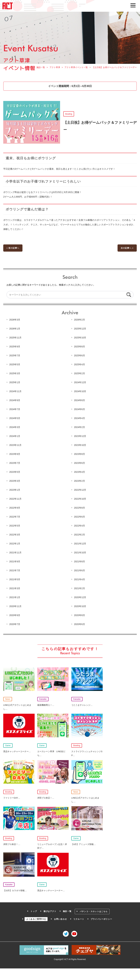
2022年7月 (15, 517)
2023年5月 (15, 472)
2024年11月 (16, 391)
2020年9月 (15, 615)
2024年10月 (80, 391)
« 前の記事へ (13, 249)
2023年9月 (15, 454)
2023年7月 (15, 463)
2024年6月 (80, 409)
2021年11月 (16, 553)
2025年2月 (80, 374)
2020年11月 (16, 606)
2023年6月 (80, 463)
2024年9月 (15, 400)
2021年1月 (15, 597)
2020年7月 (15, 624)
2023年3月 (15, 481)
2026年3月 (15, 320)
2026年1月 (15, 329)
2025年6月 (80, 356)
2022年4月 (80, 526)
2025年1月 (15, 383)
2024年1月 (15, 436)
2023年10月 (80, 445)
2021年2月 (80, 588)
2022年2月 (80, 535)
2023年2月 (80, 481)
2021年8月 (80, 561)
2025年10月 (80, 338)
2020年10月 (80, 606)
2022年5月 (15, 526)
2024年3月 (15, 427)
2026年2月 (80, 320)
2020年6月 (80, 624)
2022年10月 (80, 499)
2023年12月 (80, 436)
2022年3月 (15, 535)
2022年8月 (80, 508)
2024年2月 (80, 427)
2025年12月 (80, 329)
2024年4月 (80, 418)
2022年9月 (15, 508)
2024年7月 (15, 409)
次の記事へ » (127, 249)
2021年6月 (80, 570)
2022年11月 (16, 499)
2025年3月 (15, 374)
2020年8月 (80, 615)
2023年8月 (80, 454)
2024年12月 (80, 383)
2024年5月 (15, 418)
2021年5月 (15, 579)
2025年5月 (15, 365)
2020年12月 (80, 597)
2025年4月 (80, 365)
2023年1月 (15, 490)
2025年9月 (15, 347)
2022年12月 (80, 490)
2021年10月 (80, 553)
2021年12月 (80, 544)
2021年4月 (80, 579)
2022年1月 (15, 544)
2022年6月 (80, 517)
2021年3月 (15, 588)
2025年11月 (16, 338)
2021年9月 (15, 561)
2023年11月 (16, 445)
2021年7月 (15, 570)
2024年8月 (80, 400)
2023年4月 (80, 472)
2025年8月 (80, 347)
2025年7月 (15, 356)
